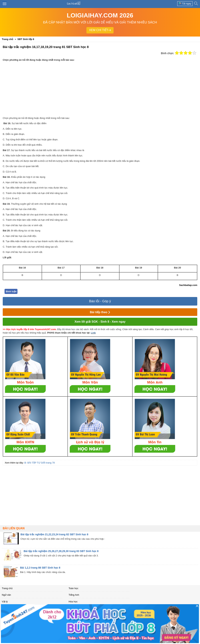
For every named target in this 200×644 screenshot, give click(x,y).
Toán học (73, 588)
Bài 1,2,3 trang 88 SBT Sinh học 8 (40, 568)
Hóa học (73, 602)
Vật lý (5, 602)
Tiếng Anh (74, 595)
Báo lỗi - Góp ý (100, 301)
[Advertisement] (100, 89)
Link (93, 333)
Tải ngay (185, 3)
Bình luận (11, 291)
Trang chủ (7, 588)
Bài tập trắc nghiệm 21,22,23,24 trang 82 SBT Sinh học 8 (54, 534)
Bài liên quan (14, 528)
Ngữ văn (6, 595)
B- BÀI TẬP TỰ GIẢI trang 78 (40, 463)
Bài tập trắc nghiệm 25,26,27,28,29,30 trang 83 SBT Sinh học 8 (61, 551)
